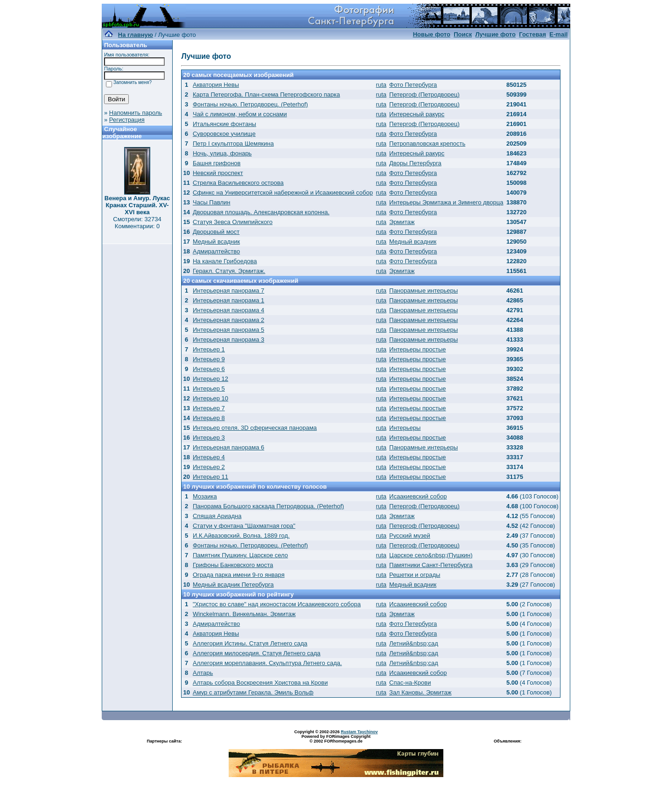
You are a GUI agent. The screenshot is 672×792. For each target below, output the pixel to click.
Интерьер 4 (209, 457)
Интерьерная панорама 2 (228, 320)
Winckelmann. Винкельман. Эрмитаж (244, 614)
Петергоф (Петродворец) (424, 95)
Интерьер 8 (209, 418)
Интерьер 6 (209, 369)
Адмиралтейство (216, 251)
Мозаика (205, 496)
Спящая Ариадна (217, 516)
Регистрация (127, 120)
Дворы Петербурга (415, 163)
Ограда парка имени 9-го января (239, 575)
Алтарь (203, 673)
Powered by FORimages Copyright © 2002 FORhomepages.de (336, 739)
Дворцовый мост (216, 232)
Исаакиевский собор (418, 496)
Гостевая (532, 34)
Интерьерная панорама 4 (228, 310)
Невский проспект (218, 173)
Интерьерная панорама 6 (228, 447)
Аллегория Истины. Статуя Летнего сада (250, 643)
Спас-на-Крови (410, 683)
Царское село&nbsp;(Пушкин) (431, 555)
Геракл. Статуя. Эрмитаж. (229, 271)
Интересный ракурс (417, 114)
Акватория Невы (216, 85)
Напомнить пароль (136, 113)
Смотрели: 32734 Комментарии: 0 (137, 223)
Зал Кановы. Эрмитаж (420, 692)
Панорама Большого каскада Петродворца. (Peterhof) (268, 506)
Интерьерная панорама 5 (228, 330)
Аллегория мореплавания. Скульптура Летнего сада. (267, 663)
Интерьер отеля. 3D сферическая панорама (255, 428)
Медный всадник (216, 242)
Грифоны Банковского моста (233, 565)
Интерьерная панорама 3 (228, 340)
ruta (381, 85)
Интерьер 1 (209, 349)
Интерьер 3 (209, 438)
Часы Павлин (212, 202)
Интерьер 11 (210, 477)
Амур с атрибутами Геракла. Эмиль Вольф (253, 692)
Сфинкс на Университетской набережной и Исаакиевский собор (283, 193)
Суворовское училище (224, 134)
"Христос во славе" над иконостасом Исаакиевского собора (277, 604)
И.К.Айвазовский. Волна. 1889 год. (241, 536)
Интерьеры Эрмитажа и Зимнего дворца (446, 202)
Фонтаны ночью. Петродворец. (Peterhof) (250, 104)
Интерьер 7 (209, 408)
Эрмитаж (402, 222)
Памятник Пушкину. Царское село (240, 555)
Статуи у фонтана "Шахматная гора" (244, 526)
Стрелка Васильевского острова (238, 183)
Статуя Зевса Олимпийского (233, 222)
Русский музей (410, 536)
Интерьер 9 (209, 359)
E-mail (558, 34)
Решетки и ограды (415, 575)
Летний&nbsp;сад (414, 643)
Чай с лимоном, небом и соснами (240, 114)
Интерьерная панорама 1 (228, 300)
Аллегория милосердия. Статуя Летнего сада (257, 653)
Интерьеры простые (418, 349)
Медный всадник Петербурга (233, 585)
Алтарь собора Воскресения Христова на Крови (260, 683)
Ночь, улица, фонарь (222, 153)
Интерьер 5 (209, 389)
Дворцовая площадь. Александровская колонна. (261, 212)
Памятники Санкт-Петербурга (431, 565)
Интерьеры (405, 428)
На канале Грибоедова (225, 261)
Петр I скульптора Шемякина (233, 144)
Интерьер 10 (210, 398)
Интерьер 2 (209, 467)
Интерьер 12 (210, 379)
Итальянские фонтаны (224, 124)
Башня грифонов (217, 163)
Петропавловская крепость (427, 144)
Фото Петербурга (413, 85)
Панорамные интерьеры (423, 291)
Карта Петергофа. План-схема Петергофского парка (266, 95)
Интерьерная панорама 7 (228, 291)
